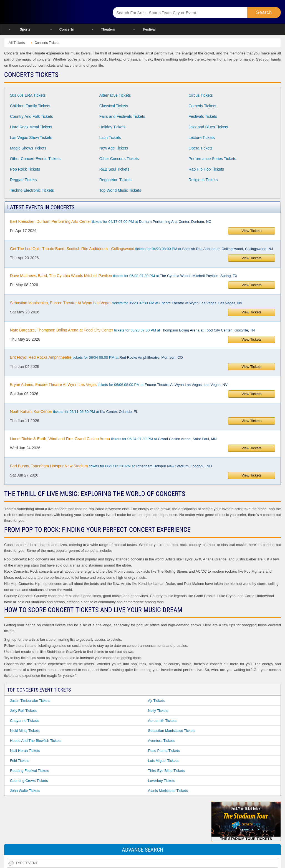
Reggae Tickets (23, 180)
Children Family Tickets (30, 106)
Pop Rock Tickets (25, 169)
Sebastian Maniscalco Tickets (172, 731)
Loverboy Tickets (162, 781)
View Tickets (251, 231)
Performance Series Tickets (212, 159)
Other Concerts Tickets (119, 159)
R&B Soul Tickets (114, 169)
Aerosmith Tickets (162, 721)
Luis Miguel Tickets (163, 761)
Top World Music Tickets (120, 190)
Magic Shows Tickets (28, 148)
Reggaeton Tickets (115, 180)
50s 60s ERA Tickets (28, 95)
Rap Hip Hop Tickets (206, 169)
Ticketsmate (53, 12)
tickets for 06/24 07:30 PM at (113, 439)
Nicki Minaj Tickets (25, 731)
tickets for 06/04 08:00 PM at (96, 357)
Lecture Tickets (202, 138)
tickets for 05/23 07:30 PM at (126, 303)
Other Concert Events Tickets (35, 159)
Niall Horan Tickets (25, 751)
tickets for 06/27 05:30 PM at (111, 466)
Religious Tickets (203, 180)
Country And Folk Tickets (31, 116)
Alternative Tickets (115, 95)
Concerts (67, 29)
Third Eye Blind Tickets (166, 771)
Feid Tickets (20, 761)
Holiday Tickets (112, 127)
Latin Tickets (110, 138)
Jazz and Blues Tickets (208, 127)
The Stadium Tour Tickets (246, 821)
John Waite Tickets (25, 791)
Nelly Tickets (158, 711)
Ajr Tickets (156, 701)
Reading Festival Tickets (30, 771)
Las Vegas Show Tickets (31, 138)
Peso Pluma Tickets (164, 751)
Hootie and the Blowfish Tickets (36, 741)
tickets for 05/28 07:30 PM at (132, 330)
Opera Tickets (201, 148)
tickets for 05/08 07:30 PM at (124, 276)
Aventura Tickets (161, 741)
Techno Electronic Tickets (32, 190)
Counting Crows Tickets (29, 781)
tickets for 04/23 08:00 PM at (141, 249)
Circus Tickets (201, 95)
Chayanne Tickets (24, 721)
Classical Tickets (114, 106)
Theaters (108, 29)
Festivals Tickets (203, 116)
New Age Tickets (114, 148)
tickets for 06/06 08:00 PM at (119, 385)
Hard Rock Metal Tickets (31, 127)
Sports (25, 29)
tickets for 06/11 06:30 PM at (74, 411)
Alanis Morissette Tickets (168, 791)
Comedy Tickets (203, 106)
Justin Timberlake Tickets (30, 701)
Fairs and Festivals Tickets (122, 116)
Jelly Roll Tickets (23, 711)
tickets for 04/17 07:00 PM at (111, 221)
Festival (149, 29)
